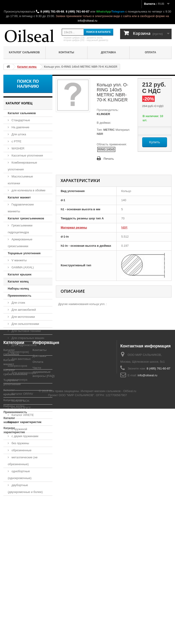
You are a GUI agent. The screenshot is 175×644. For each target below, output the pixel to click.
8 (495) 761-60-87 (77, 12)
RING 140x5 (106, 149)
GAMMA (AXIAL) (22, 267)
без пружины (20, 443)
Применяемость (19, 296)
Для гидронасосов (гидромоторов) (22, 348)
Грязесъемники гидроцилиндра (20, 229)
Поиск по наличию (28, 84)
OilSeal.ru (130, 626)
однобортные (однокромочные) (20, 475)
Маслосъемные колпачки (20, 180)
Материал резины (74, 227)
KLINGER (104, 114)
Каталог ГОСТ (21, 408)
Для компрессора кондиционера (22, 376)
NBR (124, 227)
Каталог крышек (20, 274)
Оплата (150, 52)
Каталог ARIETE (22, 415)
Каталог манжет (19, 197)
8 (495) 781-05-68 (52, 12)
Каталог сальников (24, 52)
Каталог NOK (20, 401)
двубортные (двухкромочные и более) (25, 489)
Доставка (108, 52)
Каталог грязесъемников (26, 218)
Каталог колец (18, 281)
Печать (109, 159)
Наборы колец (18, 289)
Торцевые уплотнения (24, 253)
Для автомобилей (23, 310)
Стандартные (20, 120)
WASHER (18, 148)
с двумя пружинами (24, 436)
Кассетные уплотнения (27, 155)
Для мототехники (23, 317)
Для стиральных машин (27, 338)
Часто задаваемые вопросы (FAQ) (44, 556)
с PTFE (16, 141)
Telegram (118, 12)
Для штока (18, 134)
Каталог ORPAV (22, 394)
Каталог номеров (20, 387)
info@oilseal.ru (87, 21)
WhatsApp (103, 12)
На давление (20, 127)
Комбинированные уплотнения (22, 166)
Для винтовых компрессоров (19, 362)
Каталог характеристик (25, 422)
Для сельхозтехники (25, 324)
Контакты (66, 52)
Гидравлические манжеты (21, 208)
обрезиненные (21, 450)
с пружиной (19, 429)
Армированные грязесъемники (20, 243)
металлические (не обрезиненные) (23, 461)
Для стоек (18, 303)
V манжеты (19, 260)
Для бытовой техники (26, 331)
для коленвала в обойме (28, 190)
